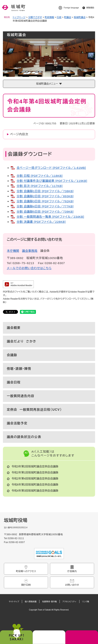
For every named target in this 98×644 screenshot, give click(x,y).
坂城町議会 (80, 17)
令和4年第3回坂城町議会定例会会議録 (35, 491)
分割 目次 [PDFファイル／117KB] (40, 186)
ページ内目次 (19, 134)
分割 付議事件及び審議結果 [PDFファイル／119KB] (52, 181)
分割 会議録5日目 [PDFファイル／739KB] (45, 212)
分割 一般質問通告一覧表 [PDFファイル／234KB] (50, 217)
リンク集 (86, 602)
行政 (59, 17)
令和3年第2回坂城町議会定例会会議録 (35, 466)
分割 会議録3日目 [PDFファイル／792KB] (45, 201)
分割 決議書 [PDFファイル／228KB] (41, 222)
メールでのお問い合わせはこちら (29, 268)
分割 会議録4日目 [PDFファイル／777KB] (45, 206)
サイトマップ (14, 602)
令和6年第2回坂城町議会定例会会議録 (35, 485)
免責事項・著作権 (49, 602)
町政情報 (49, 17)
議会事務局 (30, 251)
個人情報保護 (31, 602)
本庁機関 (13, 251)
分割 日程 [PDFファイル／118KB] (40, 176)
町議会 (68, 17)
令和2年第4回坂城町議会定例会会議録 (35, 479)
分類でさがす (35, 17)
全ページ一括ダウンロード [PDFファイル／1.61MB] (51, 168)
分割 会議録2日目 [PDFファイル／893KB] (45, 196)
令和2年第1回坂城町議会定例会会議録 (35, 472)
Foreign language (71, 8)
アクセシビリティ (69, 602)
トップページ (19, 17)
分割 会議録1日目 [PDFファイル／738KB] (45, 191)
